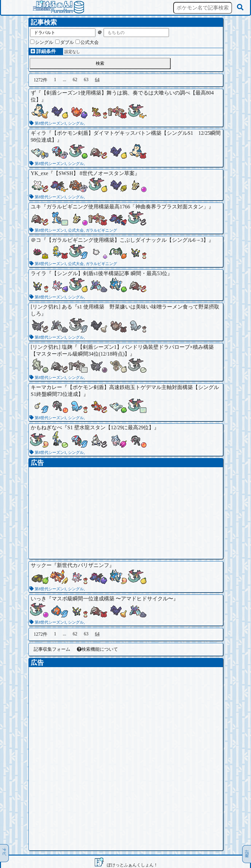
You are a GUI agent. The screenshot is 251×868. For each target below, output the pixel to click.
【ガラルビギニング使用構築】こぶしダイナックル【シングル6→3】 (127, 240)
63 (86, 80)
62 (75, 80)
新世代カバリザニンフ (83, 565)
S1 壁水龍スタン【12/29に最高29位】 (111, 427)
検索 (100, 63)
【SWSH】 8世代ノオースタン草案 (94, 173)
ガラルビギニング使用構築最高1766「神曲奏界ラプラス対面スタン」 (127, 207)
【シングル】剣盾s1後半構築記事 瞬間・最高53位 (109, 273)
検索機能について (97, 649)
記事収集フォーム (52, 649)
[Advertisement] (126, 513)
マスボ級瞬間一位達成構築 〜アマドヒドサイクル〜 (112, 599)
